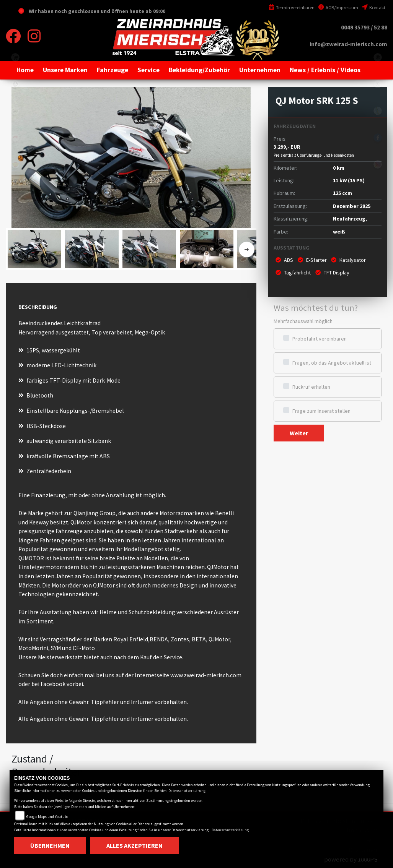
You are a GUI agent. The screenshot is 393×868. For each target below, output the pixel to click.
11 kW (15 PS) (349, 180)
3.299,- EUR (314, 151)
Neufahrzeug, (350, 219)
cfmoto (15, 111)
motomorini (15, 218)
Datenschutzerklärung (187, 791)
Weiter (299, 433)
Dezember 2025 (352, 206)
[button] (65, 70)
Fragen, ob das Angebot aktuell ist (332, 363)
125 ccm (342, 193)
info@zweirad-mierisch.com (348, 44)
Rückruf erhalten (311, 387)
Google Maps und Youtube (47, 817)
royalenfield (15, 164)
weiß (339, 232)
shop (15, 57)
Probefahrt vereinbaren (320, 339)
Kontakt (374, 7)
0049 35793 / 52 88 (364, 27)
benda (15, 84)
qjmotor (15, 138)
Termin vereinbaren (292, 7)
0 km (339, 168)
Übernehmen (50, 845)
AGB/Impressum (338, 7)
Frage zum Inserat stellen (321, 411)
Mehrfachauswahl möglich (303, 321)
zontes (15, 191)
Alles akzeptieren (135, 845)
